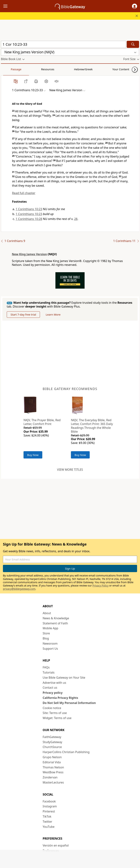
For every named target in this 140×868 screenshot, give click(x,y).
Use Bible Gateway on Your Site (64, 678)
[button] (135, 6)
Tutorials (49, 672)
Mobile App (50, 628)
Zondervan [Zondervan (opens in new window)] (50, 777)
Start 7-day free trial (23, 314)
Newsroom (50, 643)
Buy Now (33, 455)
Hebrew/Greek (48, 69)
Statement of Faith (55, 623)
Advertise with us (54, 683)
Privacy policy (53, 693)
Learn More (53, 314)
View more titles (70, 470)
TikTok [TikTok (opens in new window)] (47, 816)
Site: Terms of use (55, 713)
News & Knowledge (56, 618)
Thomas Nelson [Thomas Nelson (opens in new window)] (53, 767)
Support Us (50, 649)
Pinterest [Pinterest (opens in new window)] (49, 811)
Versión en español (56, 845)
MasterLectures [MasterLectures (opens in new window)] (53, 782)
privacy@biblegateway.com (19, 589)
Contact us (50, 688)
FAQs (46, 667)
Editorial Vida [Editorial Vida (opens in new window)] (52, 762)
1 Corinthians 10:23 (29, 209)
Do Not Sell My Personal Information (69, 703)
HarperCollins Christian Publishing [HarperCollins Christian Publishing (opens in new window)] (66, 752)
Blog (46, 638)
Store (46, 633)
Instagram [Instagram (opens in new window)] (50, 806)
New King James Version (29, 254)
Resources (27, 69)
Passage (9, 69)
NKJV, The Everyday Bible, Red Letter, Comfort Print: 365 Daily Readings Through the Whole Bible (92, 426)
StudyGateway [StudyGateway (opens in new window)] (52, 742)
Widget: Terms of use (57, 718)
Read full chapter (24, 193)
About (47, 613)
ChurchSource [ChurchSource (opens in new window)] (52, 747)
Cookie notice (52, 708)
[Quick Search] (63, 44)
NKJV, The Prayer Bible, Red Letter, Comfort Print (42, 422)
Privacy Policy (100, 585)
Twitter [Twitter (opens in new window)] (47, 822)
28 (76, 219)
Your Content (72, 69)
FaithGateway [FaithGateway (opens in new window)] (52, 737)
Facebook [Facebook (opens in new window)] (49, 801)
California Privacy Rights (60, 698)
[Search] (133, 44)
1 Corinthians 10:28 (29, 219)
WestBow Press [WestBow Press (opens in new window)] (53, 772)
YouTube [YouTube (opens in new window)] (49, 827)
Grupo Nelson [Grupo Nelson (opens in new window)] (52, 757)
